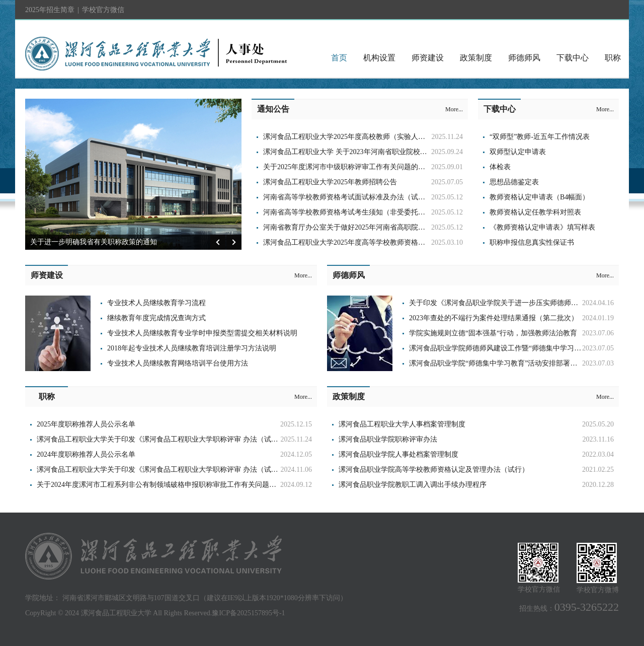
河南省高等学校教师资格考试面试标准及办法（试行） (348, 197)
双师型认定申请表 (518, 152)
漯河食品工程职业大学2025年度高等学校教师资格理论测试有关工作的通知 (379, 242)
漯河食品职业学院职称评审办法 (388, 439)
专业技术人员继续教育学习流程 (156, 303)
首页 (339, 58)
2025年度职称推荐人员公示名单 (86, 424)
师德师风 (524, 58)
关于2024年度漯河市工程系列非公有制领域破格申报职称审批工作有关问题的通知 (164, 485)
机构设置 (379, 58)
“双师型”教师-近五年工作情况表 (540, 137)
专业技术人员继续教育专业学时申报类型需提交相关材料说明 (202, 333)
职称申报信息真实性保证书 (532, 242)
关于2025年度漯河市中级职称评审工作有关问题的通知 (348, 167)
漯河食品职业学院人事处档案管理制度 (398, 454)
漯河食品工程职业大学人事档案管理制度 (402, 424)
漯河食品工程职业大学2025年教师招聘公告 (330, 182)
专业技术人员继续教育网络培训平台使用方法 (178, 363)
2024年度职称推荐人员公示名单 (86, 454)
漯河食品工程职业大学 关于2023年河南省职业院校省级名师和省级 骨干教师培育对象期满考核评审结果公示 (430, 152)
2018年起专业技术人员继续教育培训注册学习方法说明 (192, 348)
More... (454, 109)
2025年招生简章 (50, 10)
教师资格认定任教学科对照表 (535, 212)
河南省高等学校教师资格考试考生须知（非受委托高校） (351, 212)
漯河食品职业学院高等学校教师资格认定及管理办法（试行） (434, 470)
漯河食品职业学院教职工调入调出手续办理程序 (413, 485)
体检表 (500, 167)
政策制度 (476, 58)
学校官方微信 (103, 13)
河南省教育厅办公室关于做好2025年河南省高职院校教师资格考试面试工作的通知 (390, 227)
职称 (613, 58)
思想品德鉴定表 (514, 182)
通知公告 (273, 109)
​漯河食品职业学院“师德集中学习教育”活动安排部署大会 (497, 363)
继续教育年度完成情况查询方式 (156, 318)
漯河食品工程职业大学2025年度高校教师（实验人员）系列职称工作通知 (376, 137)
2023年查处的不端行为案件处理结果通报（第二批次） (494, 318)
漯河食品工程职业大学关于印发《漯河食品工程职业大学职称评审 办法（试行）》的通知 (175, 439)
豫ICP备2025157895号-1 (248, 613)
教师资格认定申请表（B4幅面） (539, 197)
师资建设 (428, 58)
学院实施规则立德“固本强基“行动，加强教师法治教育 (493, 333)
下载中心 (573, 58)
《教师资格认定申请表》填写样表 (542, 227)
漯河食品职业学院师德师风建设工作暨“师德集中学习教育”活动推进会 (518, 348)
